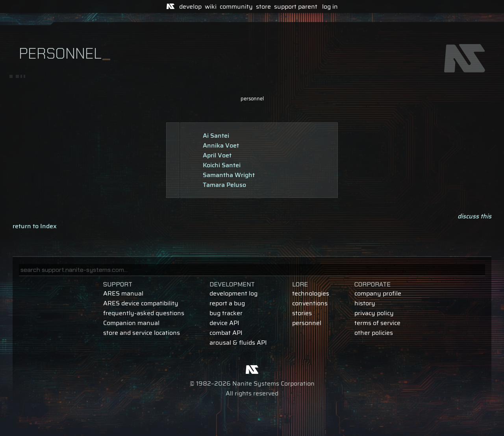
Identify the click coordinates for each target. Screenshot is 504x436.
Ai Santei (216, 136)
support (285, 6)
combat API (226, 333)
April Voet (217, 155)
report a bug (227, 303)
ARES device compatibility (141, 303)
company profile (378, 293)
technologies (311, 293)
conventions (310, 303)
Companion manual (131, 323)
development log (233, 293)
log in (330, 6)
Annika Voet (221, 145)
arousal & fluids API (238, 343)
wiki (211, 6)
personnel (252, 99)
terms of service (377, 323)
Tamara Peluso (224, 185)
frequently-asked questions (144, 313)
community (236, 6)
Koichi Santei (222, 165)
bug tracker (226, 313)
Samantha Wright (229, 175)
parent (308, 6)
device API (224, 323)
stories (302, 313)
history (365, 303)
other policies (374, 333)
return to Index (35, 226)
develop (190, 6)
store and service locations (142, 333)
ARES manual (123, 293)
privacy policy (374, 313)
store (263, 6)
